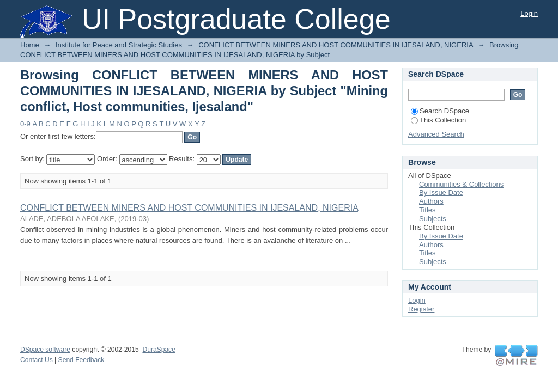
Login (529, 13)
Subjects (433, 219)
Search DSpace (440, 111)
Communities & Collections (461, 184)
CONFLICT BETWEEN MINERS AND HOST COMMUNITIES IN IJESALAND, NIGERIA (336, 45)
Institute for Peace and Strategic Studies (119, 45)
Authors (431, 201)
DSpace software (45, 350)
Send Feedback (81, 360)
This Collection (438, 120)
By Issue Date (441, 192)
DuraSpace (159, 350)
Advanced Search (436, 134)
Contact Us (37, 360)
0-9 (25, 124)
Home (30, 45)
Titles (427, 210)
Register (421, 309)
